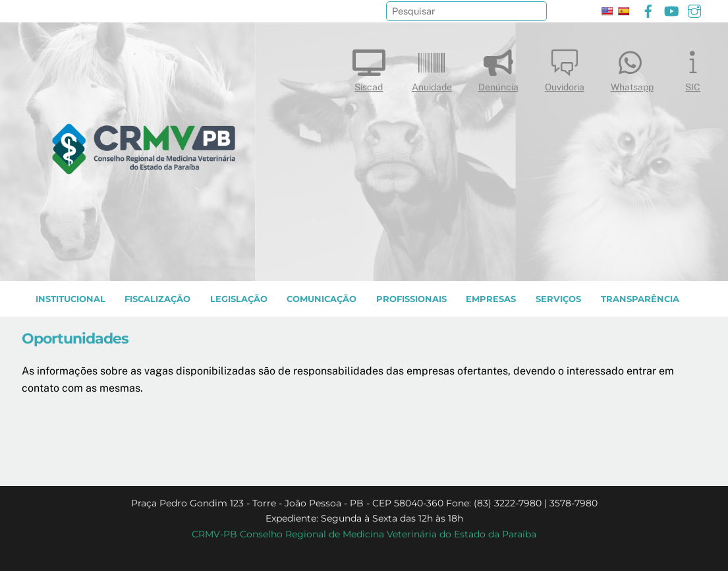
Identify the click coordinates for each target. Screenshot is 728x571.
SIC (693, 68)
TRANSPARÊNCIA (640, 299)
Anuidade (432, 68)
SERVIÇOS (558, 299)
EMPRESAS (491, 299)
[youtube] (671, 10)
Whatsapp (632, 68)
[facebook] (648, 10)
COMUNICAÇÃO (322, 299)
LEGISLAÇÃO (239, 299)
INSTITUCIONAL (70, 299)
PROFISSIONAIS (411, 299)
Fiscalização (157, 299)
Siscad (369, 68)
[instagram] (694, 10)
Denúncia (498, 68)
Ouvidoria (565, 68)
